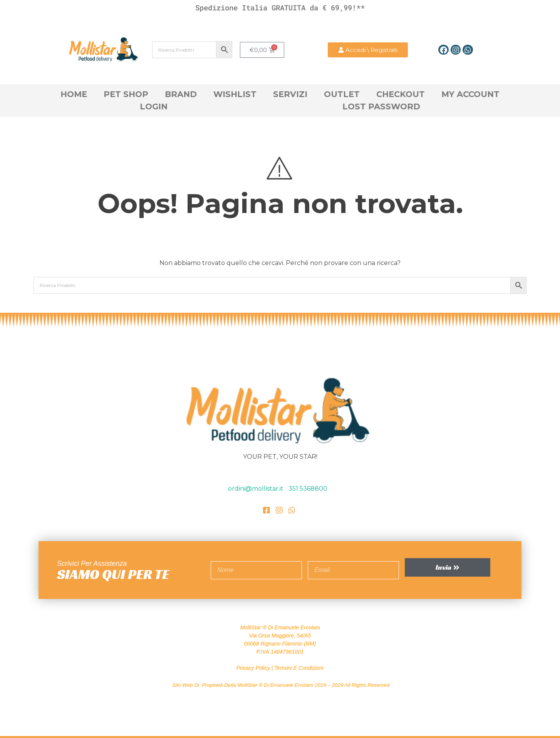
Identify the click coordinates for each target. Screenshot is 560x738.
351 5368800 (308, 489)
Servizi (290, 94)
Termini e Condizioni (299, 668)
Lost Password (381, 107)
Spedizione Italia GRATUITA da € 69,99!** (280, 8)
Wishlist (235, 94)
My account (470, 94)
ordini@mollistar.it (257, 489)
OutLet (342, 94)
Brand (181, 94)
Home (74, 94)
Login (154, 107)
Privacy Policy (253, 668)
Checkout (401, 94)
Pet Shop (126, 94)
